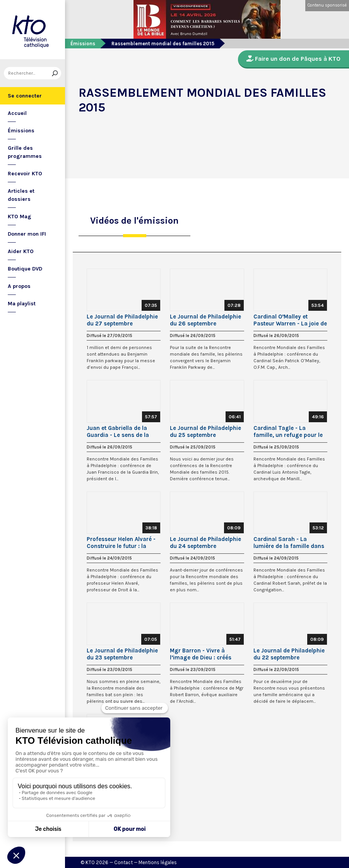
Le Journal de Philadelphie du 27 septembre (122, 320)
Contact (123, 862)
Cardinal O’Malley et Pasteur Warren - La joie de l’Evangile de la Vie (290, 320)
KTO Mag (20, 217)
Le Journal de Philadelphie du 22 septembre (289, 654)
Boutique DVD (25, 269)
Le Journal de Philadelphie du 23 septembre (122, 654)
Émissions (21, 131)
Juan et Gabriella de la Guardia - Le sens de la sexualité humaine (118, 431)
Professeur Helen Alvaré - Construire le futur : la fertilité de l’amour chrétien (124, 543)
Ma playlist (22, 304)
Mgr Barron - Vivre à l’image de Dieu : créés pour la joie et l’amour (201, 654)
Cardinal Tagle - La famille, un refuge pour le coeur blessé (288, 431)
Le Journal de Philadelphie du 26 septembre (205, 320)
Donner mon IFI (27, 234)
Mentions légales (158, 862)
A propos (19, 286)
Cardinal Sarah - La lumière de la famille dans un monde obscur (289, 543)
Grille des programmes (25, 152)
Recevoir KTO (25, 174)
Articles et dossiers (21, 195)
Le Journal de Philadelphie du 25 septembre (205, 431)
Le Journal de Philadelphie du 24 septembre (205, 543)
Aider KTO (21, 251)
